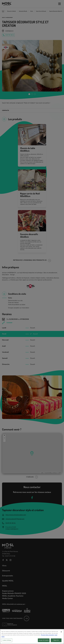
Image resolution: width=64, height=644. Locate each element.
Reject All (56, 641)
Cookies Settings (7, 641)
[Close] (61, 632)
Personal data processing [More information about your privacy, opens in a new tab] (47, 636)
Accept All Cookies (44, 641)
